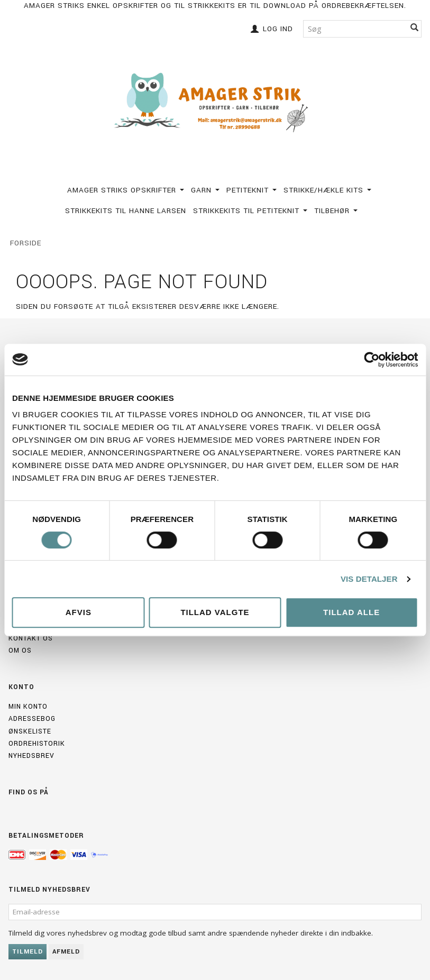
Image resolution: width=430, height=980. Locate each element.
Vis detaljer (369, 579)
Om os (20, 651)
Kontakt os (31, 638)
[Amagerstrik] (215, 102)
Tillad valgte (215, 612)
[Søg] (415, 29)
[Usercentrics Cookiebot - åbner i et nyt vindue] (372, 360)
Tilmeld (28, 952)
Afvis (79, 612)
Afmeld (66, 952)
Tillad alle (351, 612)
